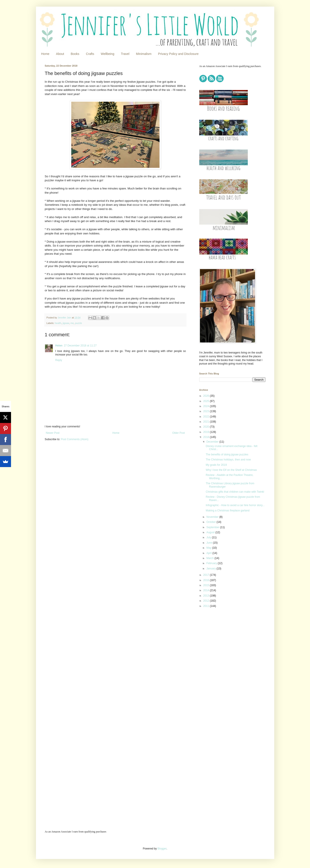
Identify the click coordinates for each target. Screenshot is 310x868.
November (213, 517)
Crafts (90, 54)
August (211, 532)
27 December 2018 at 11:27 (80, 346)
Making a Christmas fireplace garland (227, 511)
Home (45, 54)
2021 (207, 422)
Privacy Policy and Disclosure (178, 54)
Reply (59, 360)
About (60, 54)
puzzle (78, 323)
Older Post (179, 433)
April (209, 553)
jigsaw (66, 323)
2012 (207, 601)
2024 (207, 406)
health (58, 323)
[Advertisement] (227, 642)
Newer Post (53, 433)
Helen (59, 346)
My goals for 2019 (216, 465)
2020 (207, 427)
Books (75, 54)
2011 (207, 606)
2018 (207, 437)
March (210, 558)
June (209, 543)
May (209, 548)
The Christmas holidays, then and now (228, 460)
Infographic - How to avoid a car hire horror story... (235, 505)
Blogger (162, 849)
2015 (207, 585)
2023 (207, 411)
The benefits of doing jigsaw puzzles (227, 455)
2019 (207, 432)
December (213, 442)
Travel (125, 54)
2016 (207, 580)
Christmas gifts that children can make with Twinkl (235, 492)
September (213, 527)
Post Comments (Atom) (75, 439)
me (72, 323)
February (212, 563)
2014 (207, 590)
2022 (207, 417)
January (211, 569)
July (209, 537)
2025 (207, 401)
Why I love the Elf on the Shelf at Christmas (231, 470)
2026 (207, 396)
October (211, 522)
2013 (207, 596)
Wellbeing (108, 54)
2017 (207, 575)
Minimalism (144, 54)
